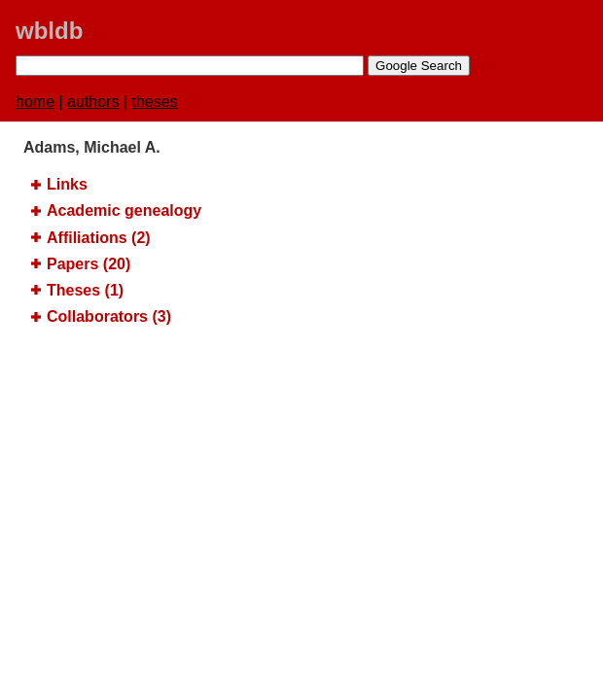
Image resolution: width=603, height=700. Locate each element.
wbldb (49, 31)
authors (93, 102)
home (35, 102)
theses (155, 102)
